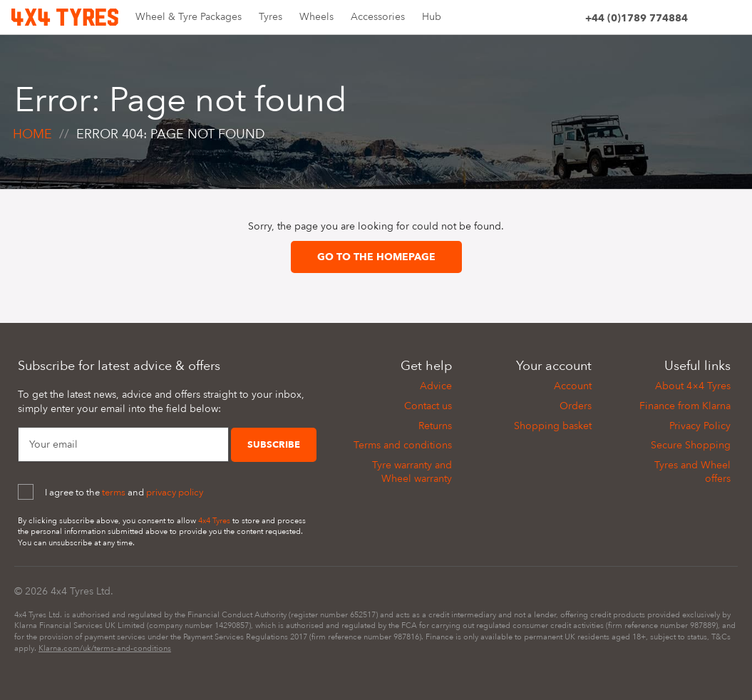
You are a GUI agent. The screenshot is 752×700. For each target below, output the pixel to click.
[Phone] (637, 20)
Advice (436, 386)
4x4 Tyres (214, 521)
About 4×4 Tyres (693, 386)
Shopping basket (553, 426)
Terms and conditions (403, 445)
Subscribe (274, 445)
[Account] (568, 20)
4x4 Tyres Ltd (81, 591)
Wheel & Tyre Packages (189, 17)
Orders (576, 406)
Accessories (378, 17)
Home (32, 134)
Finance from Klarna (685, 406)
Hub (432, 17)
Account (573, 386)
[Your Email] (123, 445)
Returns (435, 426)
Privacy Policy (700, 426)
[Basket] (732, 20)
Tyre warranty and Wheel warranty (412, 472)
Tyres (271, 17)
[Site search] (705, 20)
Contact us (428, 406)
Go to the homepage (376, 257)
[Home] (65, 16)
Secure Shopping (691, 445)
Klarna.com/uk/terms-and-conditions (105, 648)
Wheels (316, 17)
